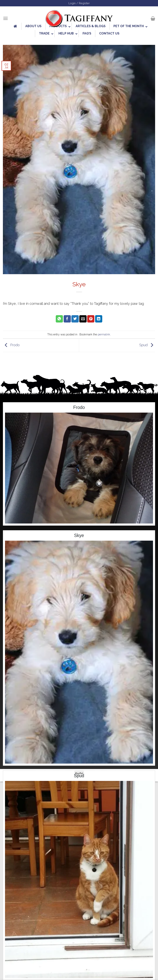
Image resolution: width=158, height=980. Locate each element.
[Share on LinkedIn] (99, 319)
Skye (79, 535)
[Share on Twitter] (75, 319)
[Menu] (5, 18)
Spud (147, 345)
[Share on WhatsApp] (59, 319)
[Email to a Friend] (83, 319)
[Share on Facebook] (67, 319)
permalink (104, 334)
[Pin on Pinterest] (91, 319)
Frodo (11, 345)
